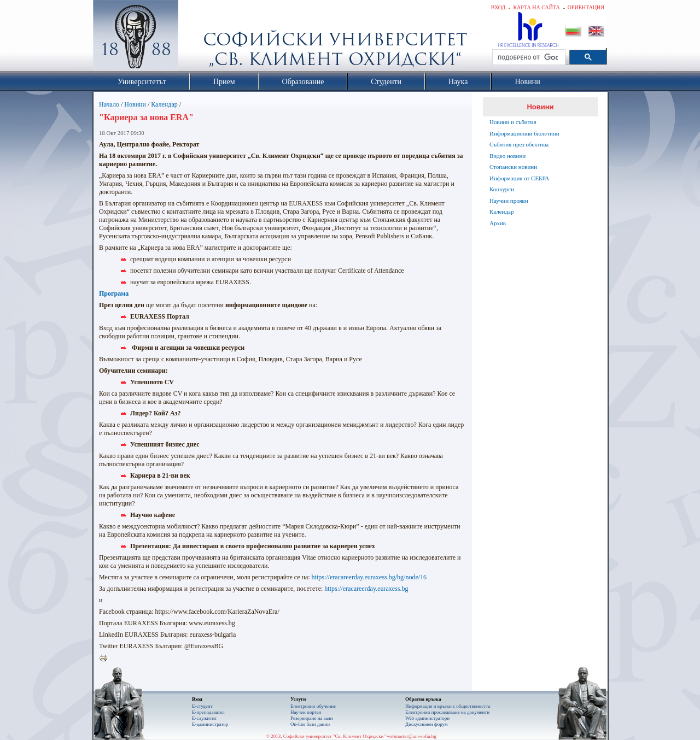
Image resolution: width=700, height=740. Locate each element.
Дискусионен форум (427, 724)
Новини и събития (513, 122)
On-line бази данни (310, 724)
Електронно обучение (313, 706)
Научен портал (306, 712)
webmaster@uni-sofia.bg (412, 736)
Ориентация (586, 7)
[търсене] (528, 57)
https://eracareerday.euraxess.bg (366, 589)
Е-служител (204, 718)
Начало (109, 104)
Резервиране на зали (312, 718)
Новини (135, 104)
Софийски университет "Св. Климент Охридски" (197, 38)
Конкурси (502, 189)
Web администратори (427, 718)
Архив (498, 223)
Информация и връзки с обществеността (448, 706)
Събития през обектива (519, 144)
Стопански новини (513, 167)
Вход (498, 7)
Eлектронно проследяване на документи (447, 712)
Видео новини (507, 156)
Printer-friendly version (106, 659)
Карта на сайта (536, 7)
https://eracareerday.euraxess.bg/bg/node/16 (369, 577)
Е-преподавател (208, 712)
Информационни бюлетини (524, 133)
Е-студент (202, 706)
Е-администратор (210, 724)
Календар (164, 104)
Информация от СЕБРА (519, 178)
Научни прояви (509, 201)
